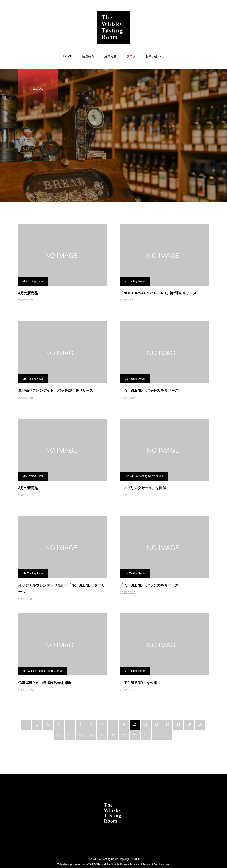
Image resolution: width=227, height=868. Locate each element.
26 (157, 735)
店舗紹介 (88, 56)
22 (113, 735)
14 (178, 725)
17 (59, 735)
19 (80, 735)
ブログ (131, 56)
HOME (68, 56)
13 (167, 725)
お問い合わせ (155, 56)
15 (189, 725)
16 (200, 725)
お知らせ (110, 56)
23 (124, 735)
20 (91, 735)
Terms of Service (152, 864)
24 (135, 735)
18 (70, 735)
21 (102, 735)
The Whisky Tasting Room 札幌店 (144, 476)
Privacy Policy (128, 864)
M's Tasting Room (33, 281)
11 (146, 725)
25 (146, 735)
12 (157, 725)
